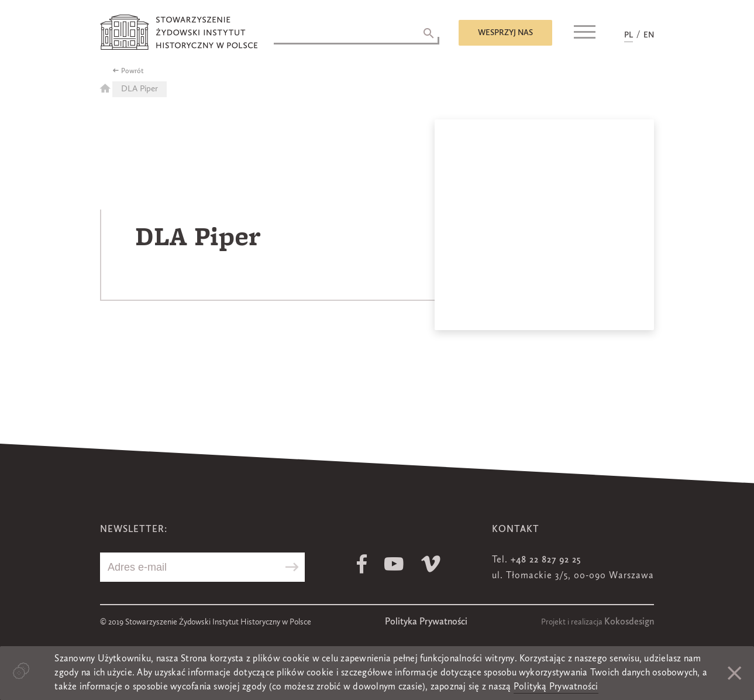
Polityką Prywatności (556, 687)
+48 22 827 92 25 (546, 560)
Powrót (132, 71)
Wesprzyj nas (505, 33)
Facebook (362, 564)
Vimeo (431, 564)
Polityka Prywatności (426, 622)
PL (629, 35)
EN (649, 35)
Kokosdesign (629, 622)
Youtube (394, 564)
